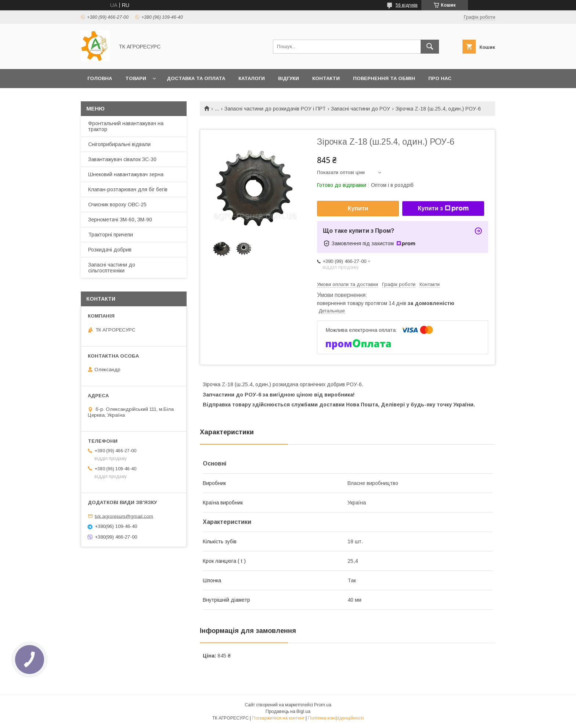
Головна (100, 78)
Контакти (326, 78)
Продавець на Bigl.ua (288, 711)
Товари (136, 78)
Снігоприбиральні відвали (119, 144)
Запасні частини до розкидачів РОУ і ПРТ (275, 109)
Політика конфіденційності (336, 718)
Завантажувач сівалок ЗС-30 (122, 159)
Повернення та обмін (384, 78)
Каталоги (252, 78)
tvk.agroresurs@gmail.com (124, 516)
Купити (358, 208)
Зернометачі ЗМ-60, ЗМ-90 (120, 220)
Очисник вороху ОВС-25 (117, 204)
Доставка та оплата (196, 78)
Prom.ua (323, 705)
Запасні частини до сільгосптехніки (112, 268)
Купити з (443, 209)
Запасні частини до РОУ (361, 109)
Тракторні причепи (111, 235)
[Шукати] (430, 47)
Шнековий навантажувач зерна (126, 174)
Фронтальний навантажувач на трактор (126, 126)
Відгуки (289, 78)
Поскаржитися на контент (278, 718)
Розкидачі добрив (110, 250)
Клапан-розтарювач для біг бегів (128, 189)
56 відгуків (407, 5)
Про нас (440, 78)
